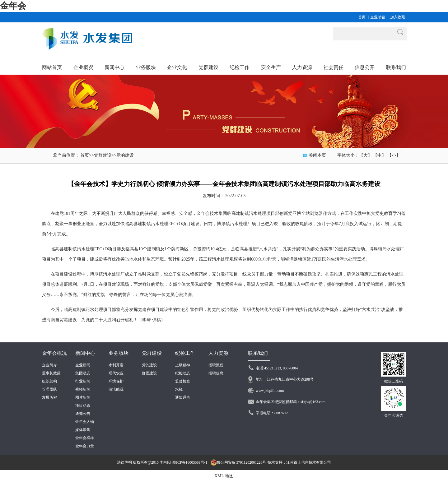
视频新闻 (83, 389)
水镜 (179, 389)
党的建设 (125, 155)
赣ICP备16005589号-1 (190, 462)
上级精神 (183, 365)
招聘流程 (216, 365)
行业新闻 (83, 381)
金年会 (13, 6)
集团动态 (83, 373)
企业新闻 (83, 365)
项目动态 (83, 406)
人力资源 (218, 353)
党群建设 (103, 155)
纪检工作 (185, 353)
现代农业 (116, 373)
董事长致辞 (51, 373)
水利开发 (116, 365)
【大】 (366, 155)
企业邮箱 (378, 17)
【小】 (394, 155)
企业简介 (49, 365)
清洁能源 (116, 389)
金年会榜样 (85, 438)
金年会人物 (85, 422)
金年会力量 (85, 446)
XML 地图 (224, 476)
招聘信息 (216, 373)
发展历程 (49, 397)
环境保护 (116, 381)
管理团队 (49, 389)
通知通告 (183, 397)
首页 (362, 17)
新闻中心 (85, 353)
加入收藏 (398, 17)
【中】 (380, 155)
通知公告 (83, 414)
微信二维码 (394, 381)
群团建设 (149, 373)
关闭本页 (317, 155)
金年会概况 (54, 353)
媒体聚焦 (83, 430)
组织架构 (49, 381)
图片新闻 (83, 397)
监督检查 (183, 381)
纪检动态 (183, 373)
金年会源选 (394, 415)
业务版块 (119, 353)
